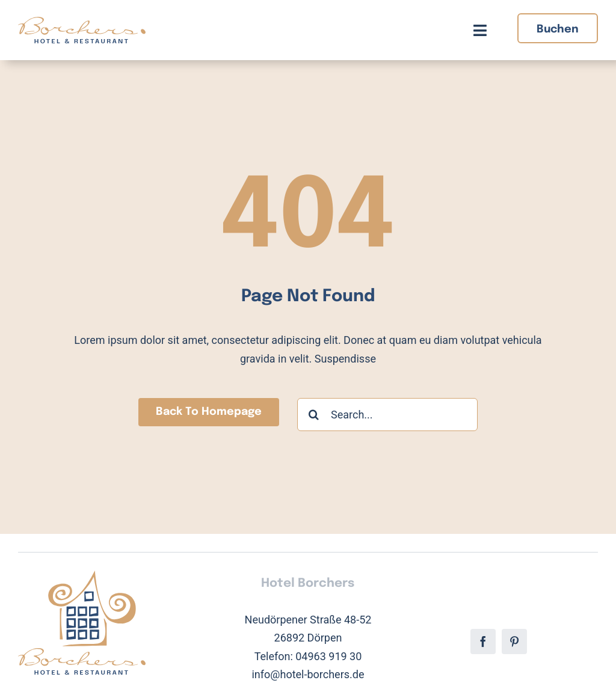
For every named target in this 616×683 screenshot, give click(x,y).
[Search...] (387, 415)
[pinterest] (514, 642)
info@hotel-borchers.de (308, 674)
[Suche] (314, 415)
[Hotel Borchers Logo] (82, 22)
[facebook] (483, 642)
